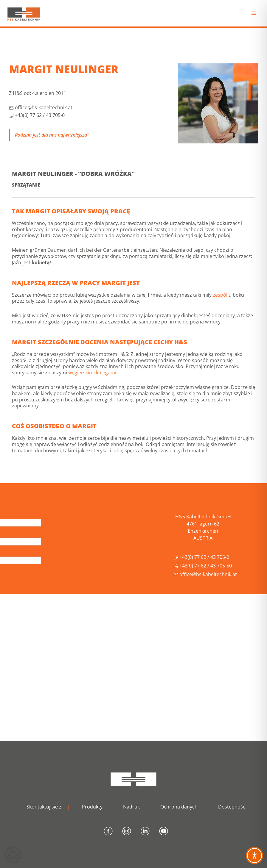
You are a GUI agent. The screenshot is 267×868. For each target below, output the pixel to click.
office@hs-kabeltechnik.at (41, 108)
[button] (13, 855)
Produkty (92, 807)
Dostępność (232, 807)
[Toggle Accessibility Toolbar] (254, 856)
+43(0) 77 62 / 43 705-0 (37, 115)
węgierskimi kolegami (92, 373)
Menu (254, 15)
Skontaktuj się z (44, 807)
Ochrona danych (179, 807)
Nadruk (131, 807)
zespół (220, 295)
